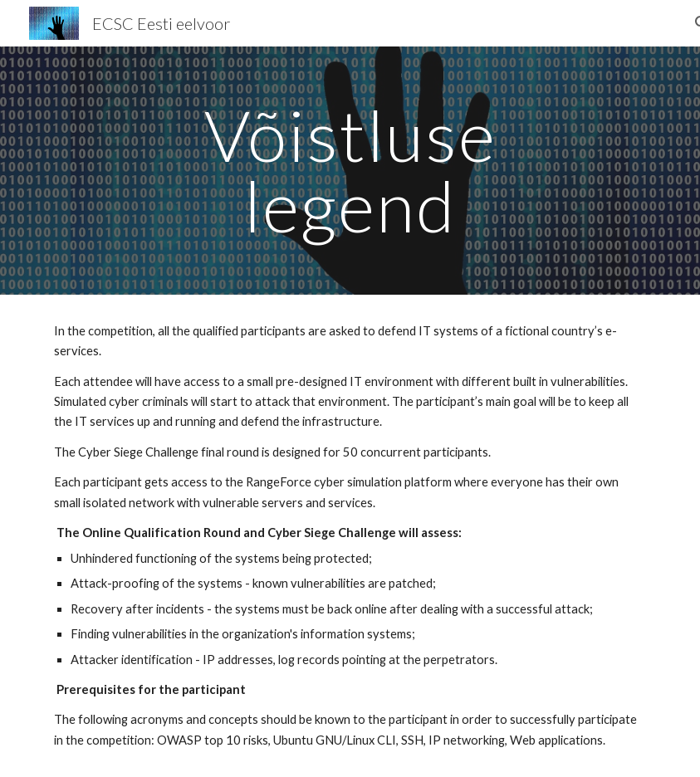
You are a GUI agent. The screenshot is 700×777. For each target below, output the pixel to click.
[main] (350, 171)
